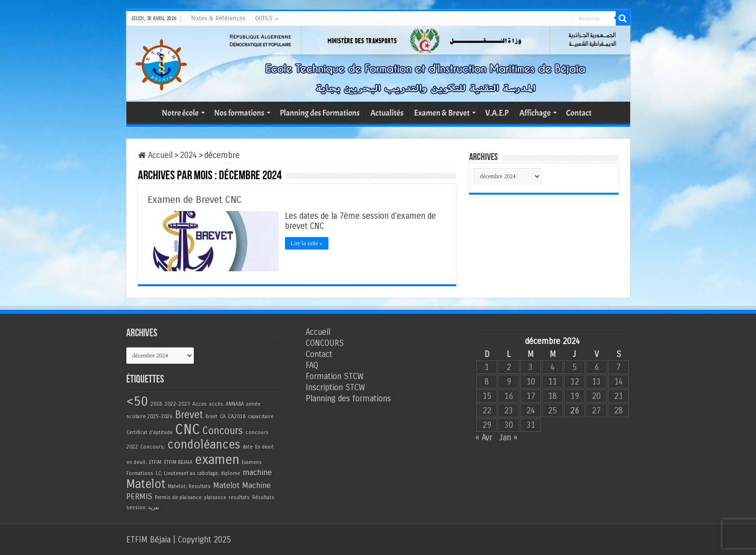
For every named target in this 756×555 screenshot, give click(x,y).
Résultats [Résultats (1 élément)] (263, 497)
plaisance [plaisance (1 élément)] (215, 497)
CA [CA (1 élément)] (223, 416)
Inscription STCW (335, 387)
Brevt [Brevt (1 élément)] (211, 416)
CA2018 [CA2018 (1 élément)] (237, 416)
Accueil (144, 112)
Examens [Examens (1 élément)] (252, 462)
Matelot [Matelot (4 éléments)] (146, 484)
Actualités (387, 113)
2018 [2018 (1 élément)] (156, 403)
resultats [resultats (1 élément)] (239, 497)
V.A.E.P (497, 113)
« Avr (484, 437)
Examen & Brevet (442, 113)
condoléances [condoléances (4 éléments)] (204, 444)
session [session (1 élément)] (136, 507)
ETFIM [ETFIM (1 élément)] (155, 462)
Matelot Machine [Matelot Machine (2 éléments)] (242, 485)
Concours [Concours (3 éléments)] (223, 430)
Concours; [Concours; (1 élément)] (153, 446)
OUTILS (264, 18)
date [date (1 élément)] (248, 446)
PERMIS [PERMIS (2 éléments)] (139, 496)
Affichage (535, 113)
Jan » (508, 437)
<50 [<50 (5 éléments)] (137, 401)
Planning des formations (348, 398)
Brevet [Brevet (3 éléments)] (189, 415)
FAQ (312, 365)
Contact (579, 113)
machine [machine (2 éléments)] (257, 472)
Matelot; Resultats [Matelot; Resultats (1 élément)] (189, 486)
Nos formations (239, 113)
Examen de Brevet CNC (195, 200)
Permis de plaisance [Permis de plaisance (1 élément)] (178, 497)
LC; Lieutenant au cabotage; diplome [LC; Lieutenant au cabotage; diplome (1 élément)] (198, 473)
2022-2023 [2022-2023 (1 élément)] (177, 403)
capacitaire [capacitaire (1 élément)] (261, 416)
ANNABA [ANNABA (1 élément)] (235, 403)
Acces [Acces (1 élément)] (200, 403)
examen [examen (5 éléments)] (217, 459)
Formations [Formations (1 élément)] (140, 473)
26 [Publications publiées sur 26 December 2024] (575, 410)
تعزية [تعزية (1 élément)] (154, 507)
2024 (189, 155)
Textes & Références (218, 18)
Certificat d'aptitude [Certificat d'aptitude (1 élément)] (149, 432)
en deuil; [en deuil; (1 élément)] (136, 462)
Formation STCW (335, 376)
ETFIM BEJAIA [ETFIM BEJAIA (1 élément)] (178, 462)
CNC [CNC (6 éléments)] (188, 429)
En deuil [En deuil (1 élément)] (264, 446)
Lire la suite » (308, 243)
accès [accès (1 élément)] (216, 403)
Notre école (180, 113)
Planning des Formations (320, 113)
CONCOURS (325, 343)
